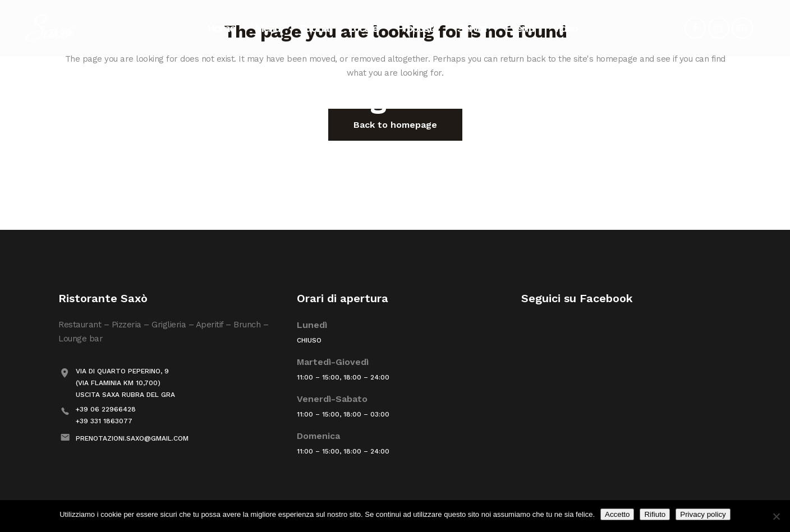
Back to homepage (395, 125)
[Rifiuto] (776, 516)
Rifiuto (655, 514)
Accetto (617, 514)
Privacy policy (703, 514)
